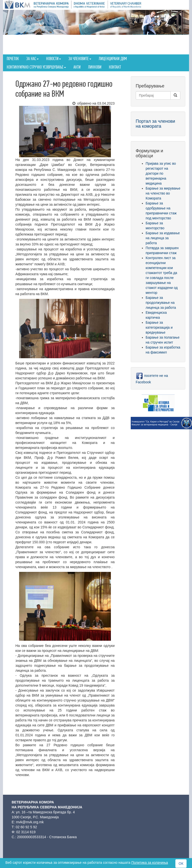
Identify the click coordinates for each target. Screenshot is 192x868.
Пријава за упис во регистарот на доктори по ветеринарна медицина (161, 173)
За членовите (80, 59)
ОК (181, 864)
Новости (54, 59)
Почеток (13, 59)
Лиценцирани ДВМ (113, 59)
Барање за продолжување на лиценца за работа (161, 303)
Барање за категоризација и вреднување (159, 327)
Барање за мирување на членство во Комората (163, 193)
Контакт (115, 67)
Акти (77, 67)
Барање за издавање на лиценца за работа (163, 238)
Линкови (95, 67)
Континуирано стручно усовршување (36, 67)
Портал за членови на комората (155, 124)
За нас (32, 59)
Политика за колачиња (150, 863)
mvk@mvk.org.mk (30, 822)
